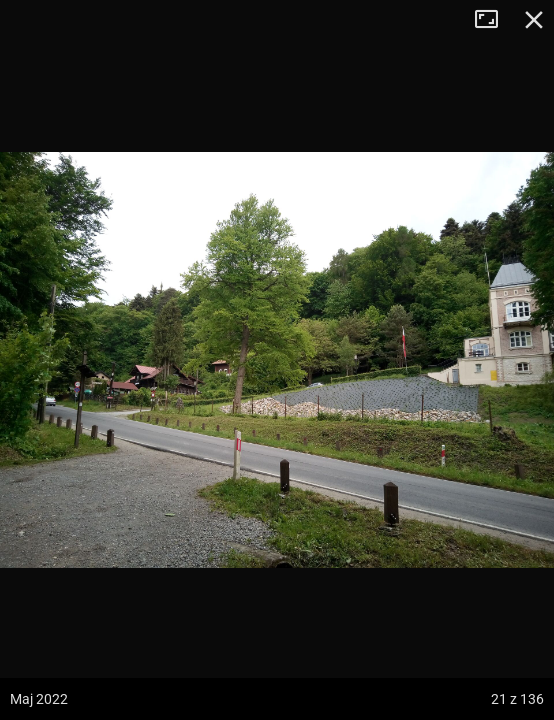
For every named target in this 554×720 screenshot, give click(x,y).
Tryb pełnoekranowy (494, 20)
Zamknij (534, 20)
